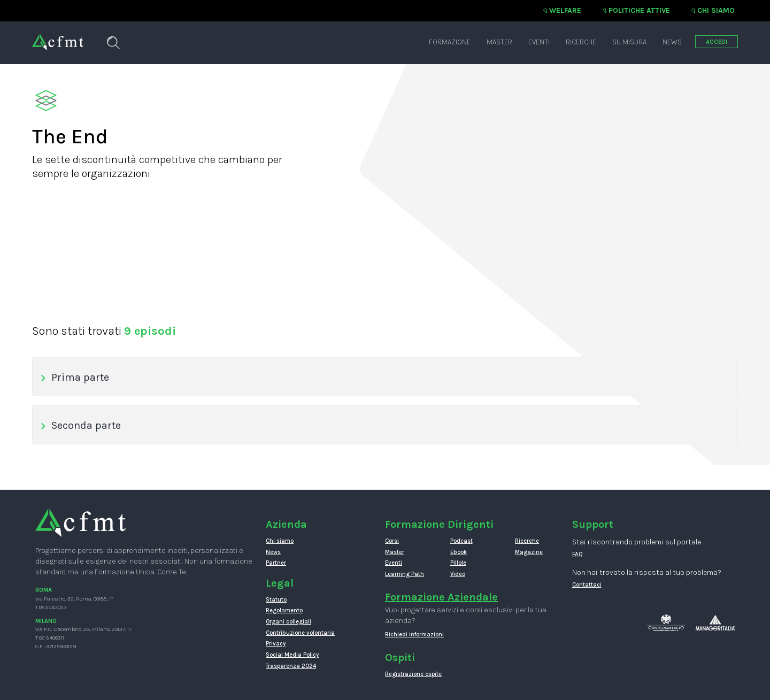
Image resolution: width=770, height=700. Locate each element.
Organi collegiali (288, 622)
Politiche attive (639, 10)
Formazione (450, 42)
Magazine (529, 552)
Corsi (392, 541)
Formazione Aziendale (441, 597)
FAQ (577, 554)
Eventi (539, 42)
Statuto (276, 600)
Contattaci (587, 585)
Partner (276, 563)
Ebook (459, 552)
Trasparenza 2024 (291, 666)
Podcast (461, 541)
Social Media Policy (292, 655)
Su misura (629, 42)
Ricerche (581, 42)
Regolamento (284, 610)
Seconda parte (81, 425)
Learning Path (405, 574)
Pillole (458, 563)
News (672, 42)
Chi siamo (716, 10)
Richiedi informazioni (414, 634)
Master (499, 42)
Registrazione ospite (413, 674)
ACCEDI (717, 42)
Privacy (276, 644)
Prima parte (75, 377)
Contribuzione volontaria (300, 633)
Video (458, 574)
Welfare (565, 10)
